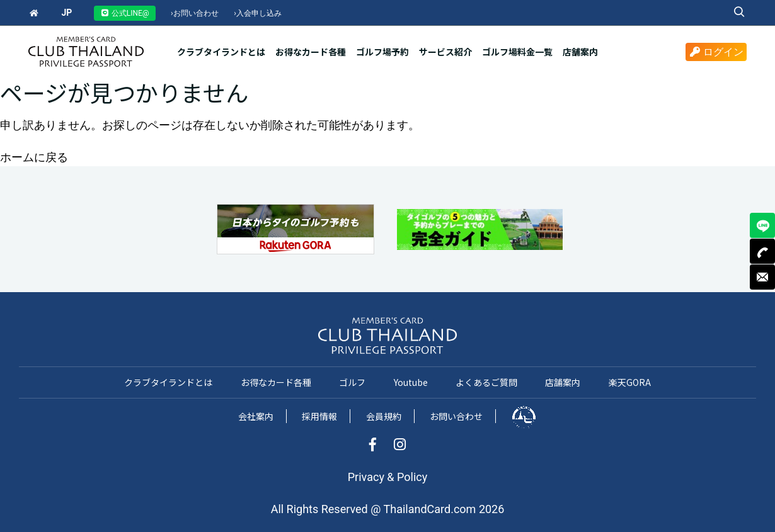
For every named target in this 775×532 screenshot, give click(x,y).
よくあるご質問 (486, 382)
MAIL (762, 277)
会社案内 (256, 416)
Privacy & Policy (387, 477)
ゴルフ (352, 382)
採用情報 (319, 416)
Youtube (411, 382)
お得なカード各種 (311, 52)
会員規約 (384, 416)
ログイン (716, 52)
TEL (762, 251)
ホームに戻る (34, 157)
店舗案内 (580, 52)
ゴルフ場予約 (382, 52)
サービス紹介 (445, 52)
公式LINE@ (125, 13)
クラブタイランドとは (221, 52)
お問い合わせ (195, 13)
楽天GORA (630, 382)
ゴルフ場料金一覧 (517, 52)
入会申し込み (258, 13)
